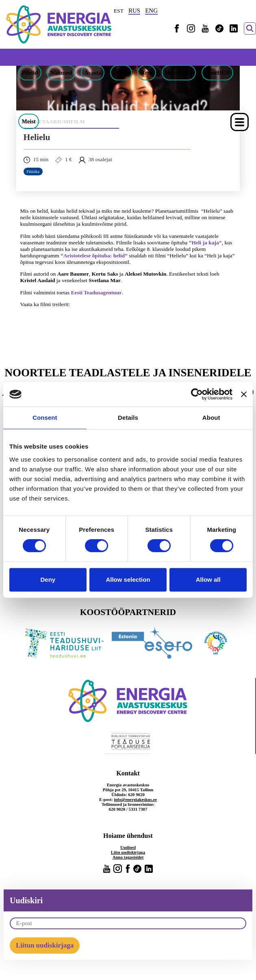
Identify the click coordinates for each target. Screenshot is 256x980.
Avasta (93, 73)
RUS (134, 11)
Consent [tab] (45, 418)
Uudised (128, 847)
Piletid (30, 73)
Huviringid (179, 73)
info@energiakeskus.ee (135, 799)
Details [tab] (128, 418)
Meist (28, 121)
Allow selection (128, 580)
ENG (151, 11)
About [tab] (211, 418)
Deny (48, 580)
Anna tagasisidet (128, 857)
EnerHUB (217, 73)
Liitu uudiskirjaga (128, 852)
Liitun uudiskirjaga (45, 945)
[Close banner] (244, 394)
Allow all (208, 580)
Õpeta (121, 73)
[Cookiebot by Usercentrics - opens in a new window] (197, 394)
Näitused (61, 73)
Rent (147, 73)
